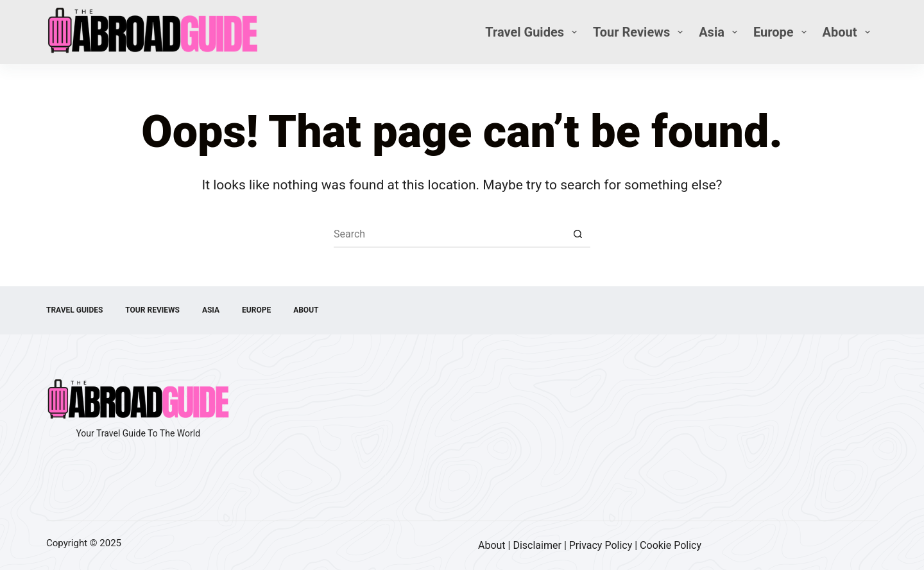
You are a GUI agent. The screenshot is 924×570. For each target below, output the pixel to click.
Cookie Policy (671, 545)
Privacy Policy (601, 545)
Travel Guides (534, 32)
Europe (783, 32)
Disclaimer (537, 545)
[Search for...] (449, 235)
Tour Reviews (640, 32)
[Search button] (577, 235)
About (849, 32)
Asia (721, 32)
